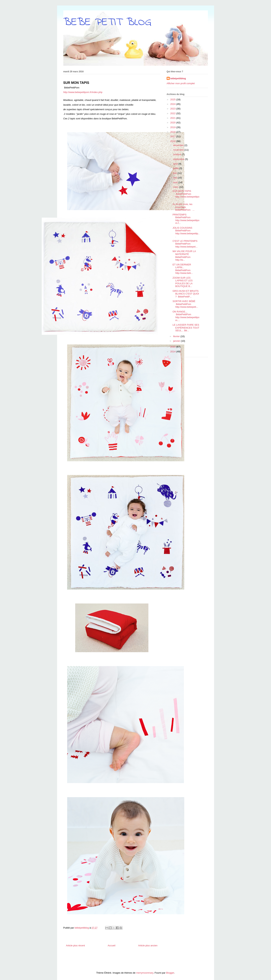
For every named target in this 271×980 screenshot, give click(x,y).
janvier (177, 341)
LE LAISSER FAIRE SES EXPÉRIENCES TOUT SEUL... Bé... (186, 328)
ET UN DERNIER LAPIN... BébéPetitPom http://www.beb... (183, 269)
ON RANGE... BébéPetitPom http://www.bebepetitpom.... (186, 316)
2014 (173, 352)
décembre (179, 145)
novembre (179, 150)
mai (175, 178)
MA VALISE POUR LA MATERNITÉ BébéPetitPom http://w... (184, 256)
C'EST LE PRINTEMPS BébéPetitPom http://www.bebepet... (185, 244)
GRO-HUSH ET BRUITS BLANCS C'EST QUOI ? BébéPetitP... (186, 294)
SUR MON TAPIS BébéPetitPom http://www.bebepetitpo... (186, 195)
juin (175, 173)
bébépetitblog (178, 78)
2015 (173, 347)
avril (176, 182)
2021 (173, 118)
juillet (176, 168)
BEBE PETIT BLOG (107, 22)
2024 (173, 104)
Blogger (170, 973)
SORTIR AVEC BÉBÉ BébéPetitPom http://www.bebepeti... (185, 304)
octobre (177, 154)
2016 (173, 141)
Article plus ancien (148, 945)
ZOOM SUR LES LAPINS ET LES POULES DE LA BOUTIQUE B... (183, 282)
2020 (173, 123)
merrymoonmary (145, 973)
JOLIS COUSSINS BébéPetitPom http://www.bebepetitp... (186, 232)
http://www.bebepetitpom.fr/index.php (83, 92)
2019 (173, 127)
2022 (173, 113)
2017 (173, 136)
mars (176, 187)
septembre (179, 159)
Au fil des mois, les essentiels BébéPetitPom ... (184, 207)
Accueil (111, 945)
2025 (173, 99)
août (176, 164)
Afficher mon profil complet (181, 83)
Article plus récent (75, 945)
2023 (173, 109)
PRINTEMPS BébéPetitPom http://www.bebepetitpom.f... (186, 219)
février (177, 336)
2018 (173, 132)
